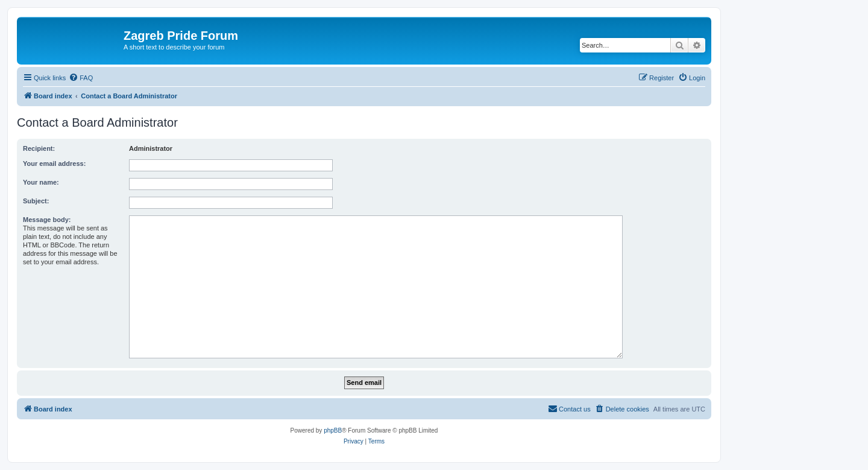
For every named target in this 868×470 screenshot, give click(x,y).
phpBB (333, 430)
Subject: (36, 201)
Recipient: (39, 148)
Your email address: (54, 164)
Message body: (47, 220)
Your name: (41, 182)
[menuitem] (81, 78)
